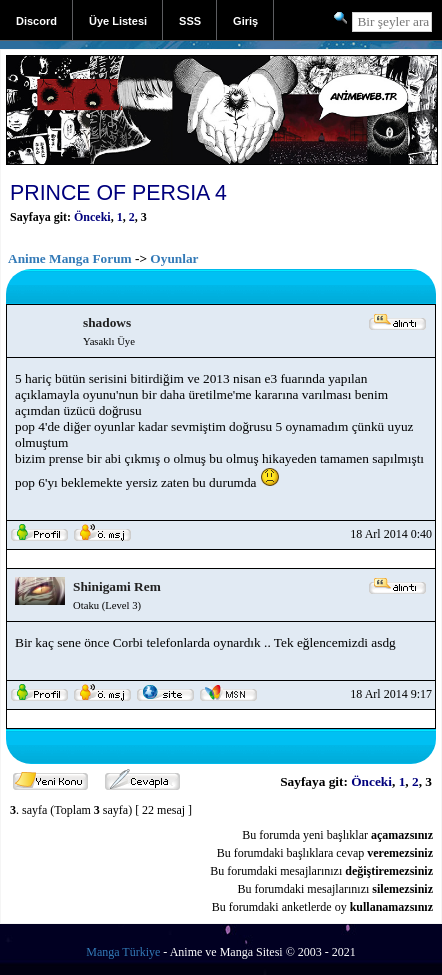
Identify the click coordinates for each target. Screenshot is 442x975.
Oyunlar (174, 258)
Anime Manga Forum (70, 258)
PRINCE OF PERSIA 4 (118, 193)
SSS (190, 21)
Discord (36, 21)
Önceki (92, 217)
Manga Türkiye (123, 952)
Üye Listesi (118, 21)
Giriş (245, 21)
